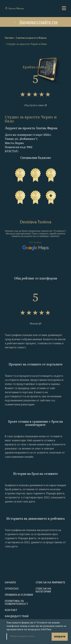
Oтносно (12, 589)
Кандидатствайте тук (36, 22)
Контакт (11, 610)
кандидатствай (17, 617)
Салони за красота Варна (31, 38)
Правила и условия (19, 595)
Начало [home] (9, 38)
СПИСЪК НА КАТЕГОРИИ (43, 590)
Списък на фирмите (50, 583)
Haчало (10, 583)
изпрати (60, 637)
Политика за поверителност (16, 603)
